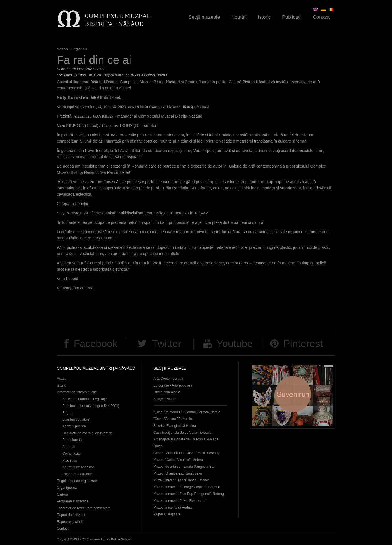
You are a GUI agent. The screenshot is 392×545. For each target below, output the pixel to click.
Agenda (80, 49)
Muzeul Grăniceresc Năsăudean (178, 473)
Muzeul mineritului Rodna (173, 508)
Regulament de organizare (77, 481)
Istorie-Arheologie (167, 392)
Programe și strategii (72, 501)
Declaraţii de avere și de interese (87, 433)
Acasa (61, 379)
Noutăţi (239, 17)
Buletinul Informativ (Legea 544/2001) (91, 406)
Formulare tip (73, 440)
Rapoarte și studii (70, 522)
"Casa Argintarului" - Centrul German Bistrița (187, 412)
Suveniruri (293, 395)
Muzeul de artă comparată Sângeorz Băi (184, 467)
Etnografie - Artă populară (173, 385)
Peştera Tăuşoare (167, 514)
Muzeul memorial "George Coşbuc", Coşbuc (187, 487)
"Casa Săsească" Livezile (173, 419)
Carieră (62, 494)
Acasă (63, 49)
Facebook (95, 344)
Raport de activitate (77, 474)
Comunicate (72, 454)
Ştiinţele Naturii (165, 399)
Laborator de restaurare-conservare (84, 508)
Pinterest (303, 344)
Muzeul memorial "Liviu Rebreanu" (180, 501)
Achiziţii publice (74, 426)
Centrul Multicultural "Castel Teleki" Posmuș (186, 453)
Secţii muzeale (204, 17)
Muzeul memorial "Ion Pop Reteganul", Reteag (189, 494)
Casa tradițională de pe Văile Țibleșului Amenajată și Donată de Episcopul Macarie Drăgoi (186, 439)
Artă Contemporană (168, 379)
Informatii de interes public (77, 392)
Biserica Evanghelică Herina (175, 426)
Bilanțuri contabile (76, 419)
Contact (321, 17)
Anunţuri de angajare (78, 467)
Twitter (167, 344)
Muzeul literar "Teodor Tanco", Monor (181, 480)
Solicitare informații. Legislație (85, 399)
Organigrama (67, 488)
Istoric (264, 17)
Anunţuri (69, 447)
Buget (67, 413)
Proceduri (70, 460)
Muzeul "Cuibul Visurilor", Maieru (178, 460)
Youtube (234, 344)
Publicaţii (292, 17)
